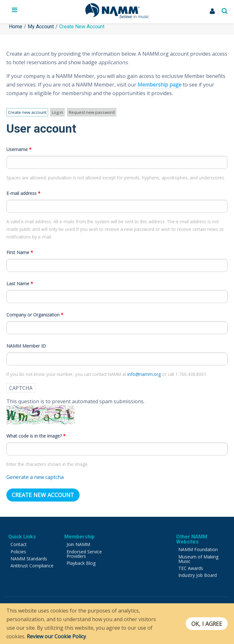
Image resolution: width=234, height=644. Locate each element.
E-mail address (23, 191)
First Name (20, 250)
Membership (79, 534)
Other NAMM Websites (192, 537)
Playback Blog (81, 561)
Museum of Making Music (198, 557)
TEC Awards (191, 566)
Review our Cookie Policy (56, 636)
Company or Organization (35, 312)
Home (16, 27)
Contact (19, 542)
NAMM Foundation (198, 547)
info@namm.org (145, 372)
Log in (56, 112)
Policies (18, 549)
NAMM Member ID (26, 344)
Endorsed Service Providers (84, 552)
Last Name (20, 281)
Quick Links (22, 534)
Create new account (27, 113)
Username (19, 147)
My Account (41, 27)
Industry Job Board (198, 573)
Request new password (89, 112)
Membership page (160, 85)
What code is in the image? (36, 434)
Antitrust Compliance (32, 563)
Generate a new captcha (35, 475)
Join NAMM (78, 542)
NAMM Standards (29, 556)
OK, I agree (206, 624)
